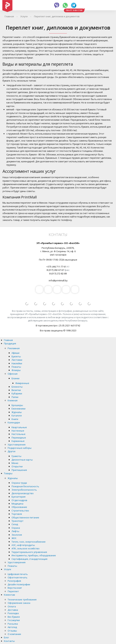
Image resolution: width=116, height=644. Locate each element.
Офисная (13, 374)
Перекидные (19, 438)
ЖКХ (14, 538)
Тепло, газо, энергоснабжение (29, 542)
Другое (12, 451)
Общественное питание (25, 517)
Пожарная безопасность (25, 486)
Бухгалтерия (19, 497)
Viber (57, 5)
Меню (15, 463)
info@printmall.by (58, 280)
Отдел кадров (19, 500)
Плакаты (16, 367)
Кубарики (17, 393)
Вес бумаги (14, 617)
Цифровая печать (18, 574)
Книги (15, 419)
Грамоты (16, 456)
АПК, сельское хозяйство (26, 548)
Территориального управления (29, 552)
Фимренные (22, 383)
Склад (15, 524)
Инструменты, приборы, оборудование (34, 555)
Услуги (7, 569)
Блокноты (17, 387)
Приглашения (19, 470)
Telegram (74, 5)
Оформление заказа (19, 603)
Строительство (20, 511)
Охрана (16, 528)
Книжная (13, 400)
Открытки (17, 466)
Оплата (12, 606)
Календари (14, 422)
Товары (8, 473)
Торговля (17, 514)
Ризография (14, 581)
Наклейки (17, 363)
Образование (19, 507)
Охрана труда (19, 483)
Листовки (17, 360)
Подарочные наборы (20, 448)
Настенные (18, 431)
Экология (17, 535)
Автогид (12, 627)
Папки (15, 397)
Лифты (15, 531)
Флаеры (16, 370)
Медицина (17, 504)
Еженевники (19, 409)
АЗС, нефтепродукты (23, 545)
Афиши (15, 353)
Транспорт (18, 521)
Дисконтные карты (22, 460)
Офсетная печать (18, 577)
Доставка (13, 610)
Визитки (16, 390)
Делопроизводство (23, 493)
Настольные (19, 434)
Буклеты (16, 356)
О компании (14, 634)
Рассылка (13, 624)
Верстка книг (15, 588)
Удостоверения (17, 445)
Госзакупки (14, 620)
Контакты (9, 641)
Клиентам (9, 595)
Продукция (10, 343)
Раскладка (13, 613)
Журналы (17, 412)
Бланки (15, 378)
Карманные (18, 441)
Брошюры (17, 405)
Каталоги (17, 416)
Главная (8, 340)
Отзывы (12, 631)
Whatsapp (65, 5)
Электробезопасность (24, 490)
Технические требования (22, 600)
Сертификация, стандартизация (29, 559)
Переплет (13, 591)
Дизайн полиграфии (19, 584)
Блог (6, 637)
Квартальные (19, 427)
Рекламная (14, 348)
